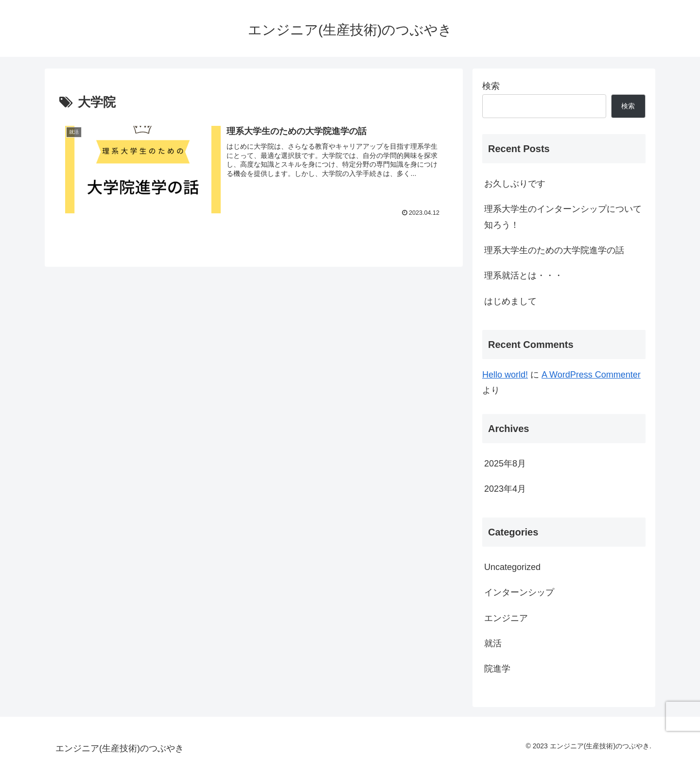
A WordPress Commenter (591, 375)
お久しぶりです (515, 184)
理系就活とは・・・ (524, 276)
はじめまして (510, 301)
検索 (491, 86)
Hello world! (505, 375)
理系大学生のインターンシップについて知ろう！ (563, 217)
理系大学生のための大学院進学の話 (554, 250)
